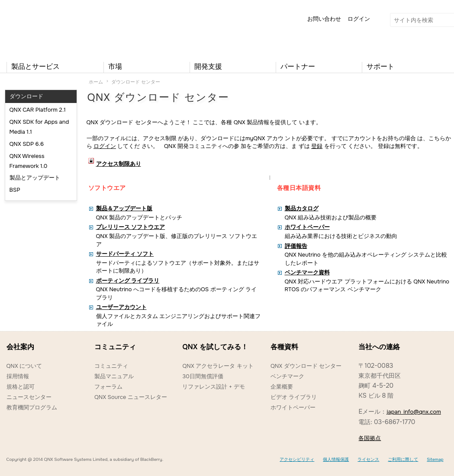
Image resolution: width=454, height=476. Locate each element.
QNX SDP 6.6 (27, 144)
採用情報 (18, 376)
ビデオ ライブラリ (294, 397)
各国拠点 (370, 438)
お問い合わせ (324, 19)
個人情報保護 (336, 459)
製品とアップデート (35, 178)
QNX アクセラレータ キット (218, 366)
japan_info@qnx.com (414, 412)
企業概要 (282, 387)
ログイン (359, 19)
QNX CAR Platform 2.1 (38, 110)
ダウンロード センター (136, 82)
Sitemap (435, 459)
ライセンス (368, 459)
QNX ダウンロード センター (306, 366)
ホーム (96, 82)
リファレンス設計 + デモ (213, 387)
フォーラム (108, 387)
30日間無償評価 (203, 376)
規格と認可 (21, 387)
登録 (317, 146)
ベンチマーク (287, 376)
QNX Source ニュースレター (131, 397)
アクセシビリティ (297, 459)
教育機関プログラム (32, 407)
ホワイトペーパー (293, 407)
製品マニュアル (114, 376)
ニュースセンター (29, 397)
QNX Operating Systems (32, 29)
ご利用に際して (403, 459)
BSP (15, 190)
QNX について (24, 366)
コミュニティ (111, 366)
